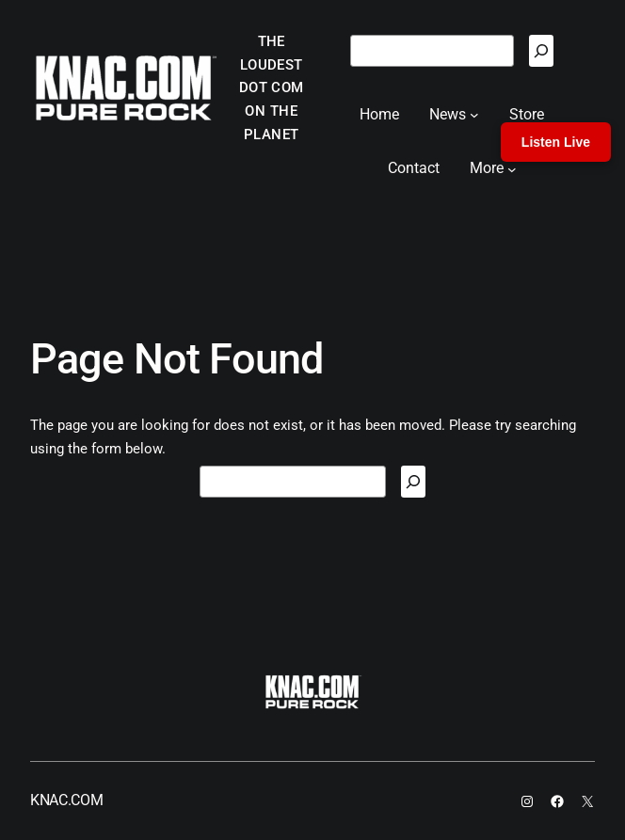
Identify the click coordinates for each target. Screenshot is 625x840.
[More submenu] (512, 168)
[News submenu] (474, 115)
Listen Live (556, 142)
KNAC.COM (66, 800)
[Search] (541, 51)
